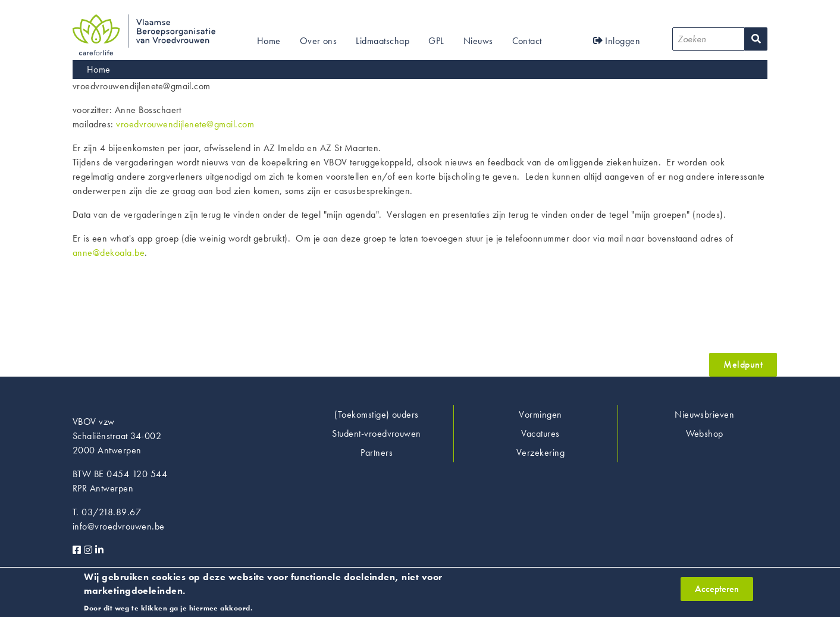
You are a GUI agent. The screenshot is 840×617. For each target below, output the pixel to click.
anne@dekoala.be (109, 253)
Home (269, 41)
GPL (436, 41)
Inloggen (617, 41)
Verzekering (540, 452)
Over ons (319, 41)
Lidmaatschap (383, 41)
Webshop (705, 433)
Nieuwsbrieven (704, 414)
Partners (377, 452)
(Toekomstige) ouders (377, 414)
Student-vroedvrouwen (377, 433)
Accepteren (717, 592)
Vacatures (540, 433)
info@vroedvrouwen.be (119, 526)
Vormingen (540, 414)
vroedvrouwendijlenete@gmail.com (185, 124)
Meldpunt (743, 364)
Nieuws (478, 41)
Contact (527, 41)
